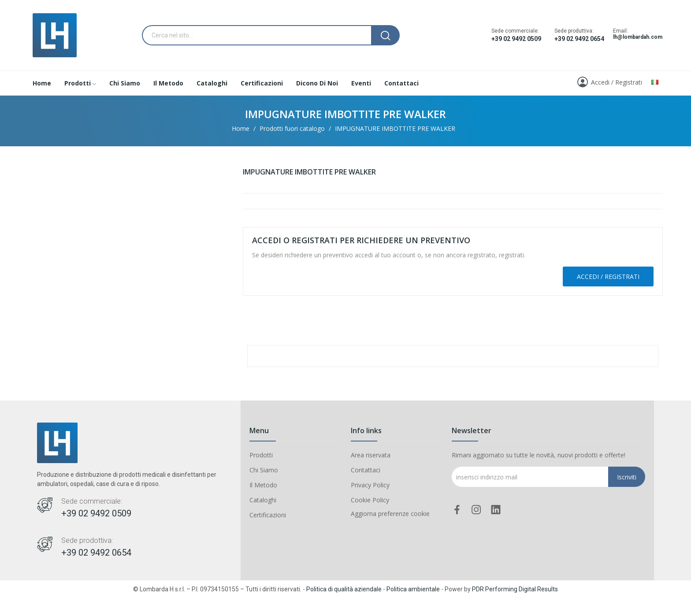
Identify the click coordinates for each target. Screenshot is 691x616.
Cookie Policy (370, 500)
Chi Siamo (264, 470)
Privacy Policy (370, 485)
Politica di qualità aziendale (344, 589)
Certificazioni (268, 515)
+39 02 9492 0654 (579, 39)
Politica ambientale (413, 589)
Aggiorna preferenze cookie (390, 514)
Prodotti (261, 455)
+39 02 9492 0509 (516, 39)
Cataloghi (263, 500)
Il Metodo (263, 485)
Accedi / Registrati (608, 276)
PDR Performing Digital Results (515, 589)
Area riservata (371, 455)
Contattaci (366, 470)
